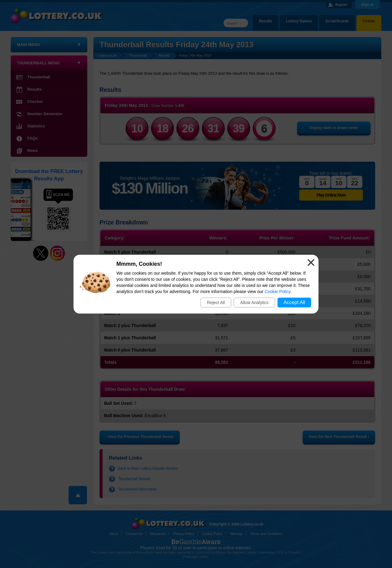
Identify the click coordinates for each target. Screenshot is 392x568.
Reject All (216, 303)
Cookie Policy (277, 292)
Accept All (294, 302)
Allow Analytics (254, 303)
